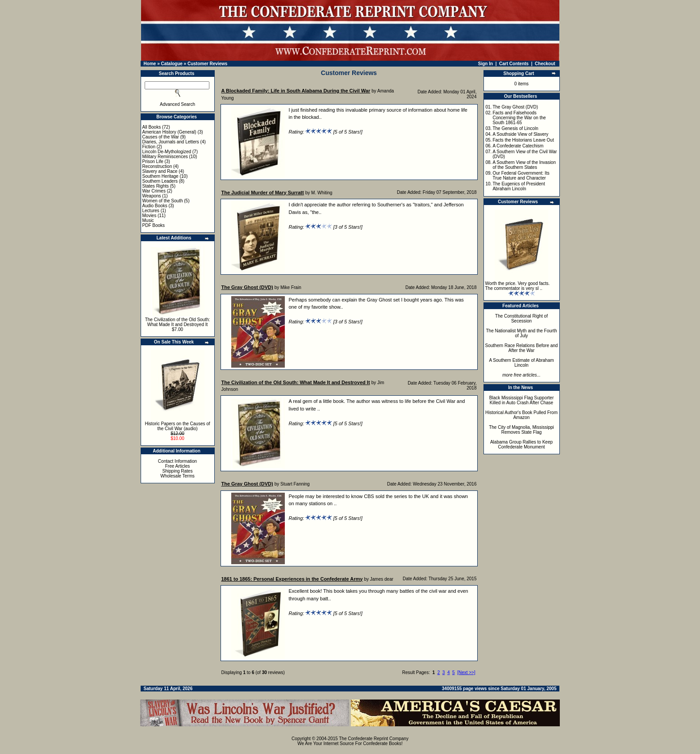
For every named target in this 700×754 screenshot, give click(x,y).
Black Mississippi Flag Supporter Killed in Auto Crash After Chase (522, 400)
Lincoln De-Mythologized (167, 152)
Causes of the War (161, 137)
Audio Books (155, 206)
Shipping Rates (178, 471)
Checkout (545, 64)
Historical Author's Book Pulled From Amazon (521, 415)
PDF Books (154, 225)
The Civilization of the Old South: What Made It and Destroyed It (178, 322)
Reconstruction (157, 166)
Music (148, 220)
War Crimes (154, 191)
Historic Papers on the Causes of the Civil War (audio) (177, 426)
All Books (152, 127)
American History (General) (169, 132)
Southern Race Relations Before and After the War (522, 348)
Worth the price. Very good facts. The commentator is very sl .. (518, 286)
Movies (150, 216)
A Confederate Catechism (518, 146)
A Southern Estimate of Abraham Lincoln (521, 363)
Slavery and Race (160, 171)
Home (150, 64)
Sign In (485, 64)
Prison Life (153, 161)
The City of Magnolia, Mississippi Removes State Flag (521, 430)
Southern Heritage (160, 176)
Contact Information (177, 461)
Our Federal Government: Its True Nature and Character (521, 176)
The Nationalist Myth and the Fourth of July (522, 333)
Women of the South (163, 201)
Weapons (152, 196)
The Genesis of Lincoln (515, 128)
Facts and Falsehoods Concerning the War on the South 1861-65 (519, 118)
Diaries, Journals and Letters (171, 142)
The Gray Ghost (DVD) (515, 107)
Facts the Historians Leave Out (523, 140)
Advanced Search (177, 104)
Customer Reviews (207, 64)
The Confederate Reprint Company (374, 739)
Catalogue (171, 64)
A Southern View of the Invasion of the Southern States (524, 165)
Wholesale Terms (177, 476)
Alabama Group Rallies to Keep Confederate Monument (521, 444)
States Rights (156, 186)
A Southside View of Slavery (520, 134)
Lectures (151, 211)
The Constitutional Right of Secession (521, 318)
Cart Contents (514, 64)
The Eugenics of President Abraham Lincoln (519, 186)
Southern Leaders (160, 181)
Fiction (149, 147)
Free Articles (178, 466)
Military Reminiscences (165, 157)
